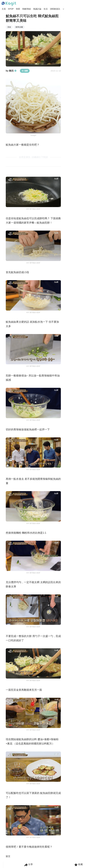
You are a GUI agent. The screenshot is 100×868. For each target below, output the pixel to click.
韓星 (18, 9)
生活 (46, 9)
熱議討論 (37, 9)
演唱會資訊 (55, 9)
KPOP (11, 9)
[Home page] (9, 4)
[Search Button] (63, 9)
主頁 (4, 9)
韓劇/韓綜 (27, 9)
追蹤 (25, 71)
